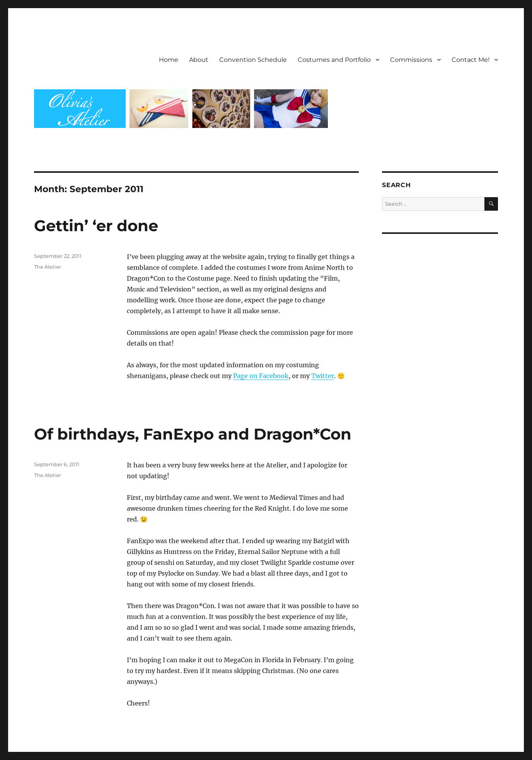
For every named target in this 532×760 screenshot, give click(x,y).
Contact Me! (471, 60)
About (199, 60)
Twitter (323, 376)
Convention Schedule (253, 60)
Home (169, 60)
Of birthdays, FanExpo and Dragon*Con (193, 434)
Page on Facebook (261, 376)
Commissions (411, 60)
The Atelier (48, 267)
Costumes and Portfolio (334, 60)
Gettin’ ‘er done (96, 226)
